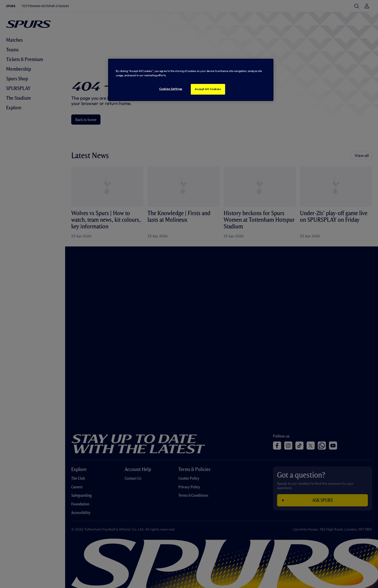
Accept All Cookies (208, 89)
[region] (191, 80)
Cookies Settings (171, 89)
